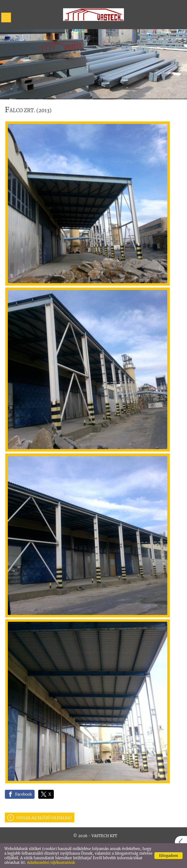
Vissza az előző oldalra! (44, 818)
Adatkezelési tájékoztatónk (51, 863)
